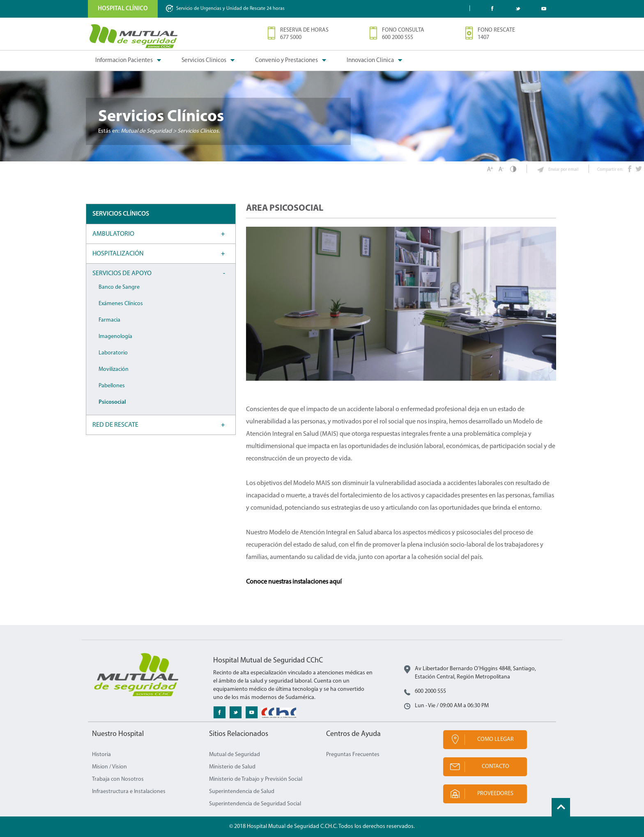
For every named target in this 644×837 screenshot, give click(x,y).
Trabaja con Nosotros (118, 779)
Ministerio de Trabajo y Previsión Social (256, 779)
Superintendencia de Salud (242, 792)
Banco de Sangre (119, 287)
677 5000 (291, 38)
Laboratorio (113, 353)
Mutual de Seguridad (235, 755)
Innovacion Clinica (370, 61)
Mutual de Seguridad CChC (134, 36)
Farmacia (109, 320)
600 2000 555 (398, 38)
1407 (483, 38)
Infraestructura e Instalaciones (129, 792)
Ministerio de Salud (232, 767)
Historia (101, 755)
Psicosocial (112, 402)
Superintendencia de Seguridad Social (255, 804)
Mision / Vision (109, 767)
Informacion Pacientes (124, 61)
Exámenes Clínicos (121, 304)
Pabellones (112, 386)
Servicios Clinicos (204, 61)
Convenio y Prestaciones (286, 61)
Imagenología (115, 337)
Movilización (114, 369)
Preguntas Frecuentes (353, 755)
